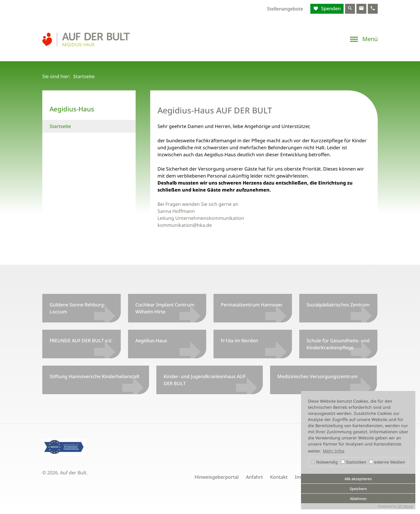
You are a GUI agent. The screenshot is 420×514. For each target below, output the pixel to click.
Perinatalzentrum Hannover (252, 305)
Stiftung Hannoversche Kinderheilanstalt (94, 376)
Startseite (60, 126)
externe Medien (387, 462)
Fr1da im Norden (239, 341)
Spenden (330, 8)
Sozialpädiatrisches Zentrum (338, 305)
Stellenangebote (285, 9)
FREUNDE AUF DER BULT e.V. (81, 341)
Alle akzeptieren (358, 479)
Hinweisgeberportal (217, 477)
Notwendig (324, 462)
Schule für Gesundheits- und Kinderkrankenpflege (338, 344)
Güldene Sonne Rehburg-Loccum (77, 308)
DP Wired (405, 506)
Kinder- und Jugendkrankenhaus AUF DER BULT (205, 380)
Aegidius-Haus (151, 341)
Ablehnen (358, 499)
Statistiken (354, 462)
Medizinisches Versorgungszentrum (317, 376)
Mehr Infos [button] (334, 451)
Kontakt (279, 477)
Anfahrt (254, 477)
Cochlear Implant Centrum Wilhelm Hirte (165, 308)
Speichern (358, 489)
